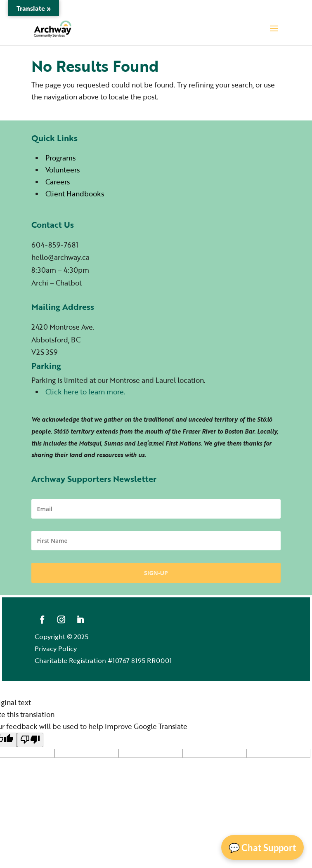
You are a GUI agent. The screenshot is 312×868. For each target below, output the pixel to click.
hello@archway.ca (60, 257)
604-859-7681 (55, 245)
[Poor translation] (30, 740)
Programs (60, 158)
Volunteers (63, 170)
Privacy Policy (56, 649)
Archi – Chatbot (57, 283)
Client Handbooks (75, 194)
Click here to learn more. (85, 392)
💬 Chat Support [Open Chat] (262, 848)
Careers (58, 182)
